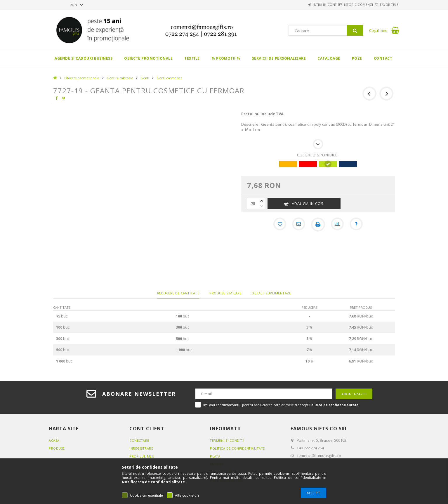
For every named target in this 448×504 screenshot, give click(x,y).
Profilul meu (142, 456)
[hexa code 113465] (348, 164)
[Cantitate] (253, 203)
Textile (192, 58)
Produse (57, 448)
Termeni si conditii (228, 440)
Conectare (139, 440)
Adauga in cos (308, 203)
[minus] (262, 206)
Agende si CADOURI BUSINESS (84, 58)
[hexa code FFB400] (288, 164)
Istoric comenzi (348, 5)
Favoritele (386, 5)
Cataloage (329, 58)
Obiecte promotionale (148, 58)
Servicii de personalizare (279, 58)
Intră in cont (307, 5)
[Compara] (338, 225)
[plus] (262, 201)
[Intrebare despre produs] (358, 225)
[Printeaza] (318, 225)
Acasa (54, 440)
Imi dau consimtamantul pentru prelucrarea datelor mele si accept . (281, 405)
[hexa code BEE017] (328, 164)
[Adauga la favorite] (278, 225)
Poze (357, 58)
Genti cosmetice (170, 78)
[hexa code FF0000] (308, 164)
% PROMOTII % (226, 58)
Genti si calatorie (120, 78)
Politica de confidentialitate (238, 448)
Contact (383, 58)
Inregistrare (141, 448)
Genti (145, 78)
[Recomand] (298, 225)
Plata (215, 456)
